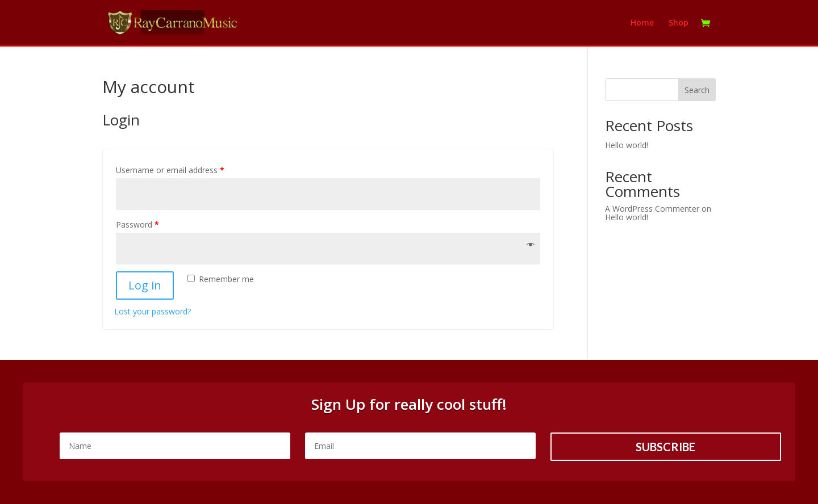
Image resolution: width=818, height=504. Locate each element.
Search (697, 90)
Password (137, 224)
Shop (679, 23)
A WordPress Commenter (652, 209)
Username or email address (170, 170)
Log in (145, 285)
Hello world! (627, 145)
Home (642, 23)
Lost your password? (153, 311)
